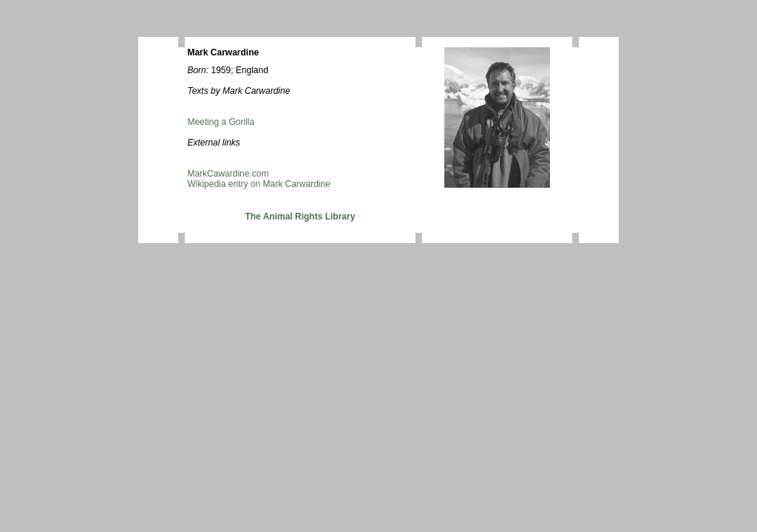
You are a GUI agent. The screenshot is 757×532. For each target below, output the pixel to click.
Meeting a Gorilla (221, 122)
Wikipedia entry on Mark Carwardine (258, 184)
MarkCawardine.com (228, 174)
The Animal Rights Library (300, 216)
